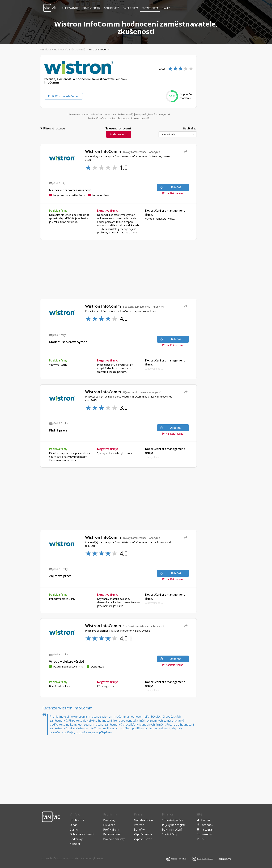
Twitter (205, 820)
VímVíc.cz (46, 49)
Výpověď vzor (143, 839)
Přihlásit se (77, 820)
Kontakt (75, 844)
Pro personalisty (114, 839)
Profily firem (111, 830)
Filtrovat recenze (53, 128)
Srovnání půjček (173, 820)
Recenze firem (150, 8)
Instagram (207, 830)
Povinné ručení (92, 8)
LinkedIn (206, 834)
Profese (139, 825)
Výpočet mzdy (143, 834)
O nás (73, 825)
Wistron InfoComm (99, 49)
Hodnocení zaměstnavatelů (70, 49)
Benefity (139, 830)
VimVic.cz (68, 858)
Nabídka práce (143, 820)
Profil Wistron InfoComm (63, 96)
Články (166, 8)
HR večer (109, 825)
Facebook (207, 825)
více (135, 232)
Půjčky (71, 8)
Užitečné (171, 187)
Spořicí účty (112, 8)
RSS (203, 839)
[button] (178, 134)
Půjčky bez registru (175, 825)
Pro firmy (109, 820)
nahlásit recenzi (173, 193)
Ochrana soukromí (82, 834)
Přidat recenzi (119, 134)
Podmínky (76, 839)
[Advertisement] (21, 107)
